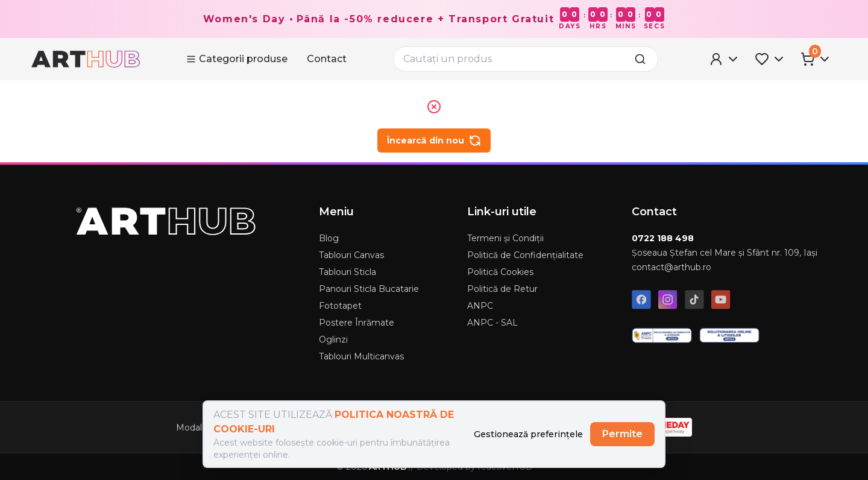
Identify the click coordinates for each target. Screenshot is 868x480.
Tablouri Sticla (348, 272)
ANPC (480, 306)
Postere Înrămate (357, 323)
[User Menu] (725, 59)
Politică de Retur (502, 289)
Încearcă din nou (434, 141)
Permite (622, 434)
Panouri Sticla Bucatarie (369, 289)
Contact (327, 59)
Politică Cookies (500, 272)
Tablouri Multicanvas (361, 356)
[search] (644, 59)
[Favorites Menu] (770, 59)
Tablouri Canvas (351, 255)
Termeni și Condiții (505, 238)
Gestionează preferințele (528, 434)
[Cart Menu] (816, 59)
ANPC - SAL (492, 323)
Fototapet (340, 306)
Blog (329, 238)
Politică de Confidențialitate (525, 255)
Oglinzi (333, 339)
